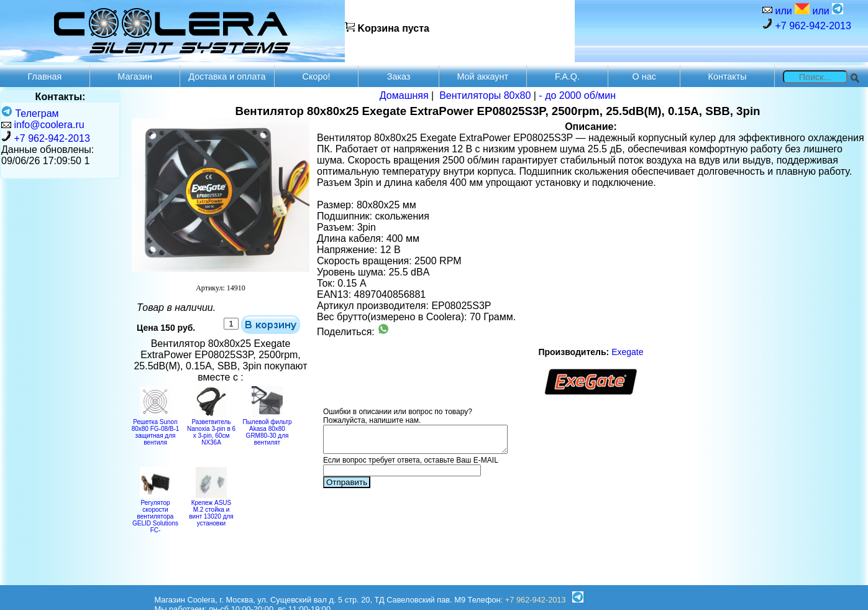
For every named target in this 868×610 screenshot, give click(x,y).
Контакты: (61, 97)
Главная (45, 76)
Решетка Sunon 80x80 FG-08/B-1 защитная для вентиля (156, 429)
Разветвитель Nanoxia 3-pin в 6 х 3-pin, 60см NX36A (211, 429)
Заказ (399, 76)
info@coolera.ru (49, 125)
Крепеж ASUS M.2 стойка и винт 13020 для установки (211, 510)
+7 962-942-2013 (807, 25)
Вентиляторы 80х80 (485, 95)
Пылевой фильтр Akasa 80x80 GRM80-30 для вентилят (267, 429)
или (791, 10)
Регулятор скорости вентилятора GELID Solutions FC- (155, 513)
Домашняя (404, 95)
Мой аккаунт (482, 76)
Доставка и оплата (227, 76)
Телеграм (30, 113)
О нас (644, 76)
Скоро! (317, 76)
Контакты (728, 76)
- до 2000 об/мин (577, 95)
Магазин (135, 76)
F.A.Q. (567, 76)
